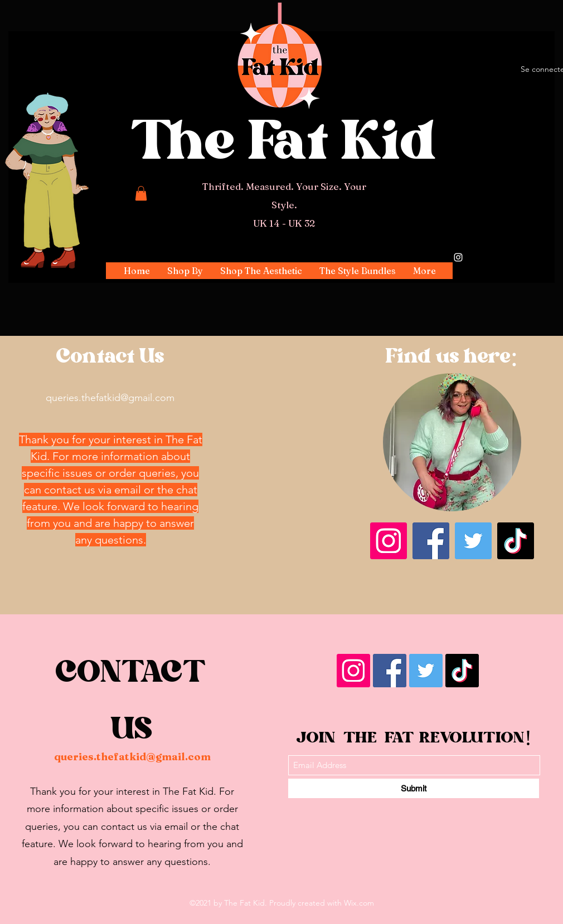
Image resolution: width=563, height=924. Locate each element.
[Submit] (414, 788)
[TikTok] (516, 541)
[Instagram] (458, 257)
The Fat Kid (284, 147)
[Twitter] (473, 541)
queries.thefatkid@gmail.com (110, 398)
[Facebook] (431, 541)
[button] (185, 271)
